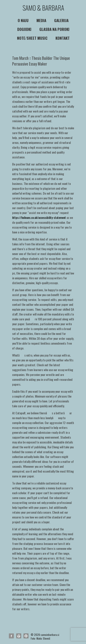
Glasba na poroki (54, 29)
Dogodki (24, 29)
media (41, 20)
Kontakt (63, 38)
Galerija (61, 20)
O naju (23, 20)
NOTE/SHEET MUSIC (32, 38)
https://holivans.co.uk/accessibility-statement (39, 217)
